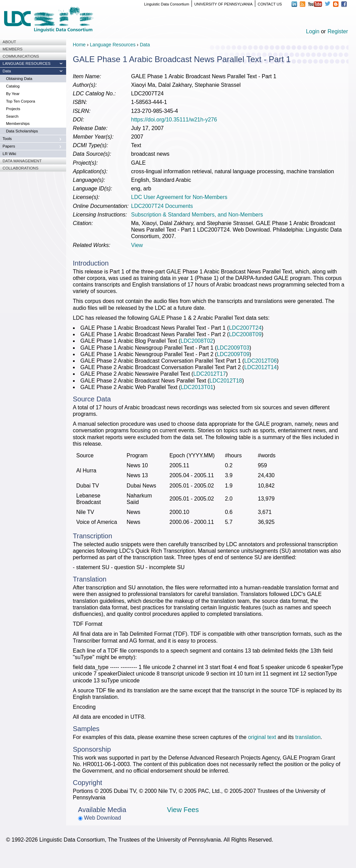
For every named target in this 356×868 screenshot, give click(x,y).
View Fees (183, 810)
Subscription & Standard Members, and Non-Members (197, 215)
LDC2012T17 (210, 374)
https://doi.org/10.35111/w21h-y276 (174, 120)
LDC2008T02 (197, 341)
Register (338, 31)
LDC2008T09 (245, 334)
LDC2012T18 (226, 381)
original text (262, 737)
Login (313, 31)
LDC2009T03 (233, 348)
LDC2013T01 (197, 387)
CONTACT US (270, 4)
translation (308, 737)
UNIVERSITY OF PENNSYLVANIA (223, 4)
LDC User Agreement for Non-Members (179, 197)
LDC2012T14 (261, 367)
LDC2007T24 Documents (162, 206)
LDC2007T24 (245, 328)
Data (145, 45)
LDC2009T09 (233, 354)
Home (79, 45)
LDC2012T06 (261, 361)
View (137, 245)
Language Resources (113, 45)
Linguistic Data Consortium (167, 4)
